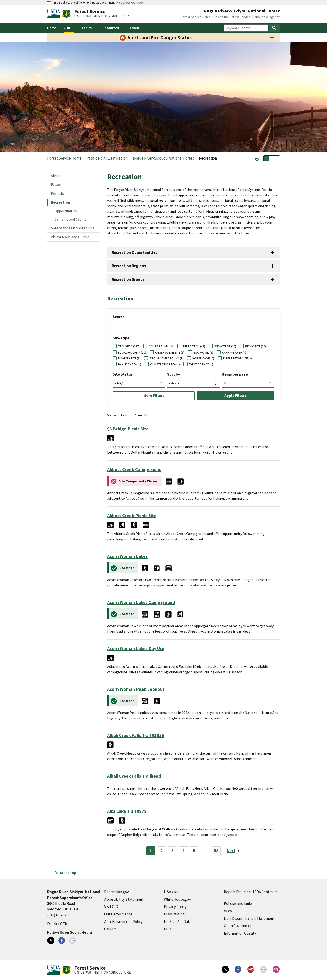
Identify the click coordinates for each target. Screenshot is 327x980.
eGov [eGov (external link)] (228, 911)
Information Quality (240, 933)
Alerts (56, 176)
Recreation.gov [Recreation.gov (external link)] (116, 892)
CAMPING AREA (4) (234, 352)
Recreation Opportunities (134, 252)
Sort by (174, 374)
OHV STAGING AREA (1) (165, 364)
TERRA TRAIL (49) (194, 346)
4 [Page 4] (183, 851)
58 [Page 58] (216, 851)
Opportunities (66, 211)
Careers (110, 929)
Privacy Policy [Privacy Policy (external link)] (175, 907)
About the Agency (267, 17)
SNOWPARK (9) (203, 352)
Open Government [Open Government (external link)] (239, 926)
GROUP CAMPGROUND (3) (166, 358)
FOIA (168, 929)
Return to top (65, 873)
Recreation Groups (128, 279)
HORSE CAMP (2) (203, 358)
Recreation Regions (129, 266)
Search (119, 317)
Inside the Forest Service (232, 17)
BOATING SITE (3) (129, 358)
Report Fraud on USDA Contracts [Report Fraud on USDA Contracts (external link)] (251, 892)
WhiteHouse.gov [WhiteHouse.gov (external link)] (177, 899)
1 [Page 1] (151, 851)
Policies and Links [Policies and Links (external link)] (238, 903)
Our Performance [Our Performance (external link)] (118, 914)
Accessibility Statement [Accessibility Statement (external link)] (124, 899)
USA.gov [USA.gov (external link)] (171, 892)
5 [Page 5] (194, 851)
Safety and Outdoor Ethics (72, 228)
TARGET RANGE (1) (201, 364)
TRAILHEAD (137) (129, 346)
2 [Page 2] (162, 851)
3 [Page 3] (172, 851)
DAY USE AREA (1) (130, 364)
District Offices (59, 924)
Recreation (61, 202)
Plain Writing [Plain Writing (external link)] (174, 914)
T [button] (266, 158)
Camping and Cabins (70, 219)
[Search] (274, 28)
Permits (57, 193)
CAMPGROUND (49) (161, 346)
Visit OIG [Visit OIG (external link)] (111, 907)
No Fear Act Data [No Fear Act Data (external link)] (178, 922)
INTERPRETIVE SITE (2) (238, 358)
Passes (56, 185)
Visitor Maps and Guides (70, 237)
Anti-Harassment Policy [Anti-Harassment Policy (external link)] (123, 922)
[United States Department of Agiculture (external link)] (55, 14)
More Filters (154, 396)
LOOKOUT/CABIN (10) (132, 352)
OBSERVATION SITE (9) (170, 352)
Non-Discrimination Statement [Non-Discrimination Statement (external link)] (249, 918)
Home (52, 28)
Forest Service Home (196, 17)
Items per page (235, 374)
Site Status (123, 374)
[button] (257, 158)
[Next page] (234, 851)
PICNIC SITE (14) (256, 346)
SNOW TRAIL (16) (225, 346)
